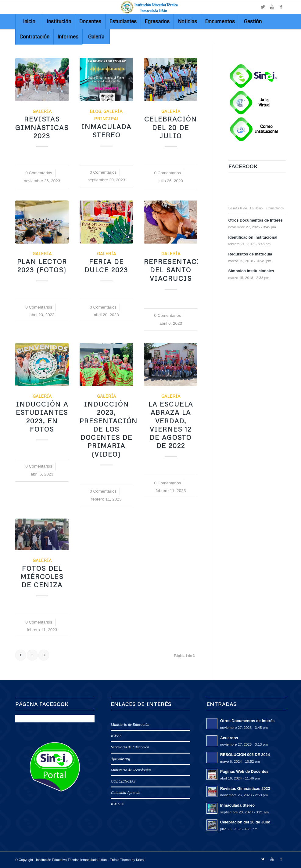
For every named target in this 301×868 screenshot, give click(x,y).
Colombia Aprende (125, 793)
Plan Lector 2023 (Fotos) (42, 266)
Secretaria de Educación (130, 747)
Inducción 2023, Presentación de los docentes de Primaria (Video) (109, 429)
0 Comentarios (39, 173)
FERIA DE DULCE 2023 (106, 266)
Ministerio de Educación (130, 725)
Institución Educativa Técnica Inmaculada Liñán (71, 860)
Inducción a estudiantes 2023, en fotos (42, 417)
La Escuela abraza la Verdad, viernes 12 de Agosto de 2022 (171, 425)
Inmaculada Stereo (106, 131)
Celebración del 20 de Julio (171, 127)
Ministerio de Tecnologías (131, 770)
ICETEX (117, 804)
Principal (106, 119)
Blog (95, 111)
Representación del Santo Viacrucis (178, 270)
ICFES (116, 736)
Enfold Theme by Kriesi (127, 860)
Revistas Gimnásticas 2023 (42, 127)
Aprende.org (120, 759)
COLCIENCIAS (123, 781)
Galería (42, 111)
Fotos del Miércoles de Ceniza (42, 577)
